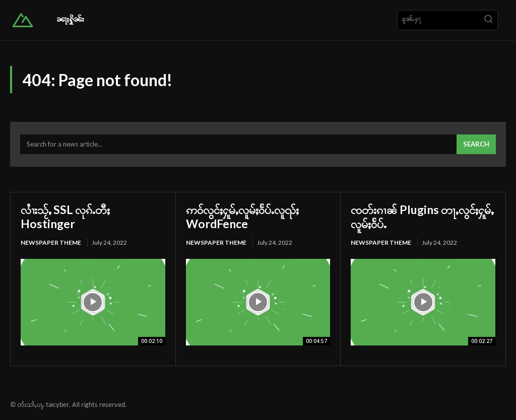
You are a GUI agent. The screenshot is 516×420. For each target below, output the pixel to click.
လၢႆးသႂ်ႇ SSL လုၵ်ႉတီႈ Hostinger (67, 216)
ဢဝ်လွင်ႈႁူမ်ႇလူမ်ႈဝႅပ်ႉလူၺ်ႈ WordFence (245, 216)
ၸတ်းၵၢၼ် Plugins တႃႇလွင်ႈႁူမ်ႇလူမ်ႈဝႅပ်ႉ (420, 216)
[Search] (488, 20)
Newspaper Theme (51, 242)
